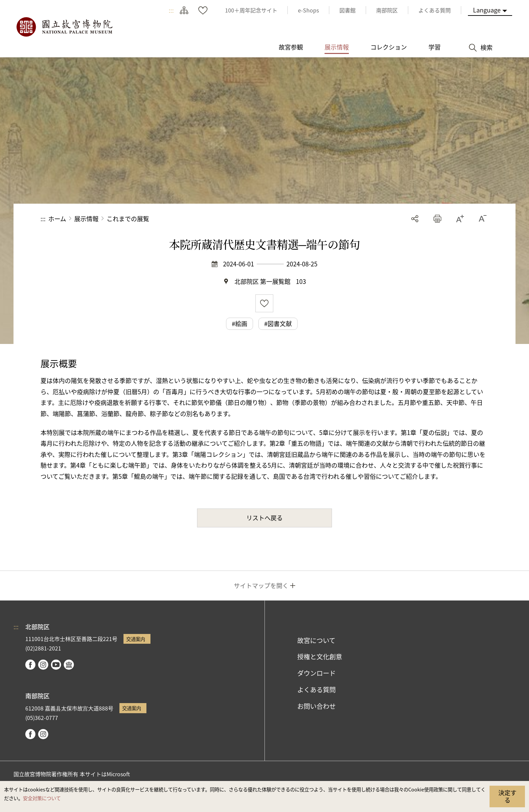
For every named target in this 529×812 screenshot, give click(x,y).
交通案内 (136, 639)
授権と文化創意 (320, 657)
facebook (30, 665)
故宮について (316, 640)
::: (171, 10)
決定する (507, 796)
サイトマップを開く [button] (261, 585)
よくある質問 (316, 690)
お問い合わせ (316, 706)
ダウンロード (316, 673)
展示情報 (86, 219)
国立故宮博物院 (64, 27)
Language (487, 10)
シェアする (415, 219)
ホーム (57, 219)
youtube (56, 665)
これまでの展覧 (128, 219)
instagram (43, 665)
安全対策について (42, 798)
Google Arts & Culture (69, 665)
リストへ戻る (264, 518)
